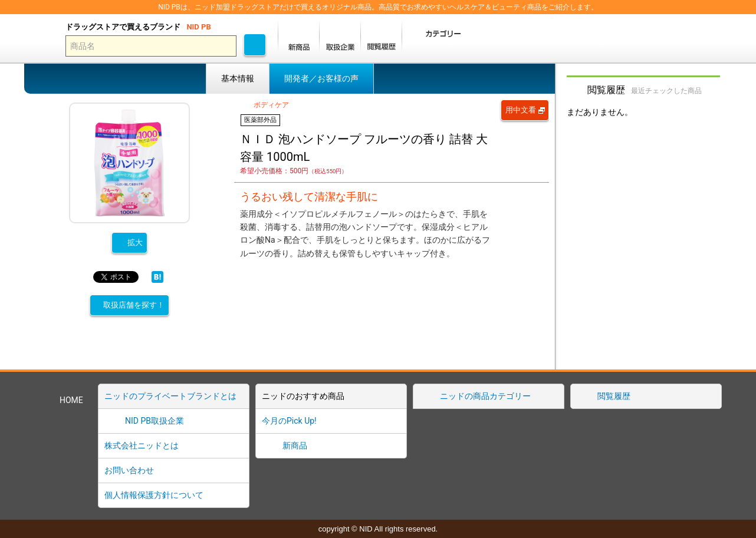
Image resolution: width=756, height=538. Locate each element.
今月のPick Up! (289, 421)
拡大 (135, 242)
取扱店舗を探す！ (134, 305)
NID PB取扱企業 (155, 421)
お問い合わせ (129, 470)
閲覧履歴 (614, 396)
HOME (71, 400)
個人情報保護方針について (154, 495)
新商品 (295, 445)
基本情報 (238, 78)
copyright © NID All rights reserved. (378, 529)
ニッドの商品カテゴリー (485, 396)
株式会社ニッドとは (142, 445)
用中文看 (521, 110)
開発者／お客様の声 (321, 78)
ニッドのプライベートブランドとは (170, 396)
